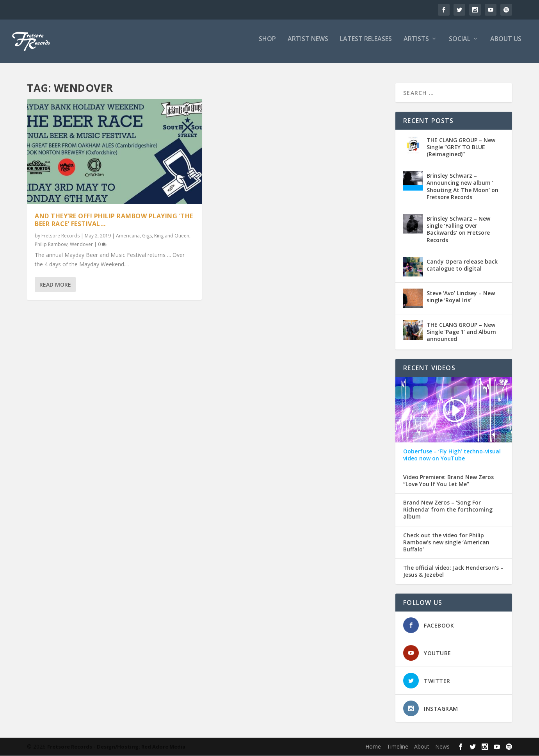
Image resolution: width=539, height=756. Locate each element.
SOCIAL (460, 44)
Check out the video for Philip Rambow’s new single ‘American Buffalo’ (446, 543)
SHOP (267, 44)
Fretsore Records (60, 236)
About (422, 747)
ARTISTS (416, 44)
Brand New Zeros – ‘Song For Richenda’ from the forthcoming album (448, 510)
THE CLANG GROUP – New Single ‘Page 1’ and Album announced (461, 332)
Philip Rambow (51, 244)
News (442, 747)
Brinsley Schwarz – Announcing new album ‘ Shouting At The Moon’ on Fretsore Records (463, 187)
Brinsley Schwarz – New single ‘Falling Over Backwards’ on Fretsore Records (458, 230)
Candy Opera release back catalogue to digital (462, 265)
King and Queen (172, 236)
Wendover (81, 244)
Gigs (147, 236)
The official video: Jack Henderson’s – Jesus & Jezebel (453, 572)
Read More (55, 284)
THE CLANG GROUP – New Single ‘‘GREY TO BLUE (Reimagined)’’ (461, 147)
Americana (128, 236)
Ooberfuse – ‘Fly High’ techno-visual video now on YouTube (452, 456)
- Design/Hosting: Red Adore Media (140, 747)
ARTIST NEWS (308, 44)
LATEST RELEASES (366, 44)
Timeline (398, 747)
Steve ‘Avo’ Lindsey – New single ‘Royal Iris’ (461, 297)
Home (373, 747)
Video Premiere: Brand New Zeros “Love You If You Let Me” (448, 481)
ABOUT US (506, 44)
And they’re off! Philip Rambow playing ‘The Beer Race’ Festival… (114, 220)
